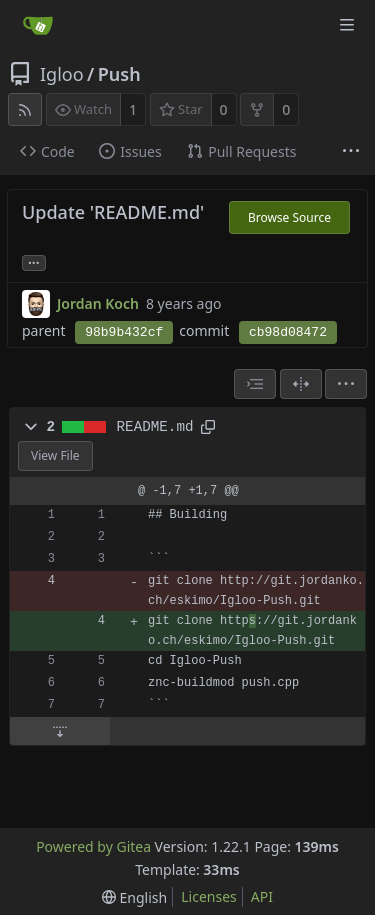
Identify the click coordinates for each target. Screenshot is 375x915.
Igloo (62, 74)
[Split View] (301, 384)
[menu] (346, 384)
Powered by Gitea (93, 846)
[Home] (38, 25)
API (262, 896)
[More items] (351, 152)
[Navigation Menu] (347, 25)
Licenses (209, 896)
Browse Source (289, 217)
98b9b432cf (124, 332)
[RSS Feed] (25, 109)
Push (119, 74)
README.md (155, 427)
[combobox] (255, 384)
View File (55, 455)
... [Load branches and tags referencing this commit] (34, 261)
